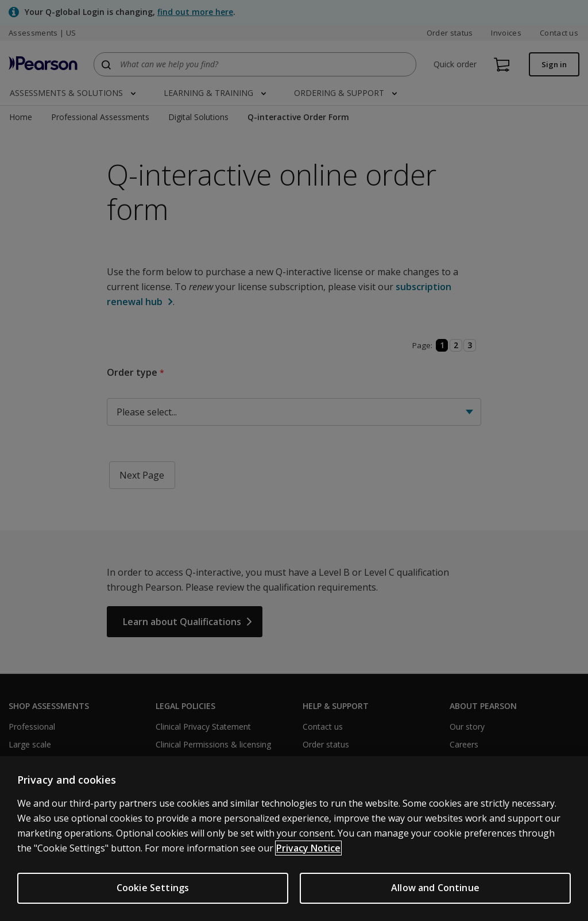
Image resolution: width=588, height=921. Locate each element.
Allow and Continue (435, 888)
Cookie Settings (153, 888)
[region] (294, 839)
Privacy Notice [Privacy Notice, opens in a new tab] (308, 848)
